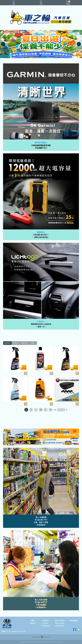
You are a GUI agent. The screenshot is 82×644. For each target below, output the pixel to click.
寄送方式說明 (60, 623)
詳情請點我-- (42, 525)
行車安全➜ (41, 322)
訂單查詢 (45, 623)
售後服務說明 (60, 626)
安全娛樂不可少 (41, 148)
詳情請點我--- (42, 607)
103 (41, 410)
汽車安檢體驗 (41, 605)
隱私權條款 (74, 621)
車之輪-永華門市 (41, 602)
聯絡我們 (33, 623)
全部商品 (45, 621)
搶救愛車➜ (41, 232)
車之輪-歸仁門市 (41, 520)
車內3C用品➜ (41, 143)
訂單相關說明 (45, 626)
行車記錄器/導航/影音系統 (41, 145)
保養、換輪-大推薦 (41, 522)
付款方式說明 (60, 621)
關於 (33, 621)
